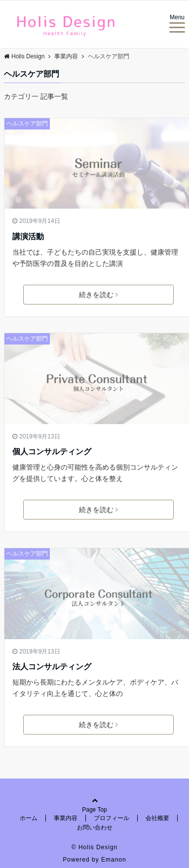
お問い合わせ (95, 827)
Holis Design (24, 56)
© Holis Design (95, 847)
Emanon (114, 860)
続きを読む (98, 295)
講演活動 (28, 237)
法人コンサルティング (52, 667)
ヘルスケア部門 (27, 124)
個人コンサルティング (52, 452)
